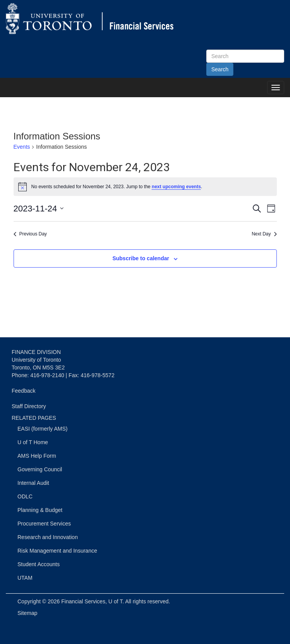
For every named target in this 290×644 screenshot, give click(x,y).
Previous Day (30, 234)
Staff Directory (29, 406)
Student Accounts (39, 564)
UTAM (25, 578)
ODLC (25, 496)
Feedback (23, 391)
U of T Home (33, 442)
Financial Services (83, 601)
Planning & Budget (40, 510)
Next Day (264, 234)
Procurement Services (44, 524)
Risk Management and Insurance (57, 551)
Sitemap (27, 613)
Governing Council (40, 469)
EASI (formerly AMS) (42, 429)
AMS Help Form (37, 456)
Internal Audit (33, 483)
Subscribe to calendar (141, 258)
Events (22, 147)
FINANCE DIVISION (36, 352)
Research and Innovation (48, 537)
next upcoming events (176, 187)
